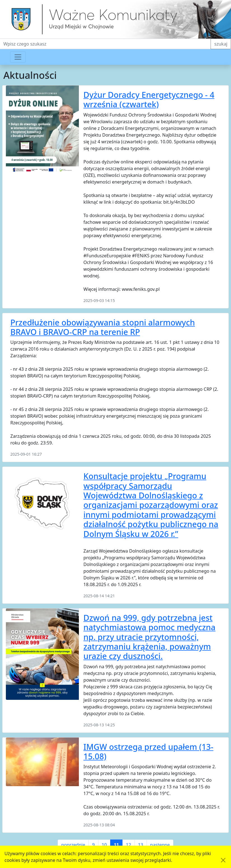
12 (128, 845)
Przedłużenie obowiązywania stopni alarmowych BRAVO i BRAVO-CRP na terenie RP (103, 327)
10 (104, 845)
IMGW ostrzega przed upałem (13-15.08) (148, 751)
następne (160, 845)
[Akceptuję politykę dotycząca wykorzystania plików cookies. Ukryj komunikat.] (223, 860)
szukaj (221, 44)
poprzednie (73, 845)
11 (116, 845)
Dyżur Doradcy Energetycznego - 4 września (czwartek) (149, 99)
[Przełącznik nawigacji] (18, 57)
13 (141, 845)
